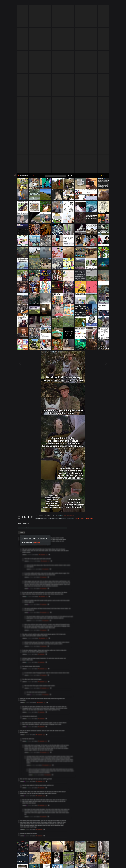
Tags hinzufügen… (90, 345)
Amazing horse (40, 345)
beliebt (35, 3)
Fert (69, 345)
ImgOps (60, 343)
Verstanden (110, 865)
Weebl (61, 345)
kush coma (51, 345)
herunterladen (70, 343)
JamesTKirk (47, 343)
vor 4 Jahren (39, 343)
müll (39, 3)
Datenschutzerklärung (58, 866)
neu (31, 3)
